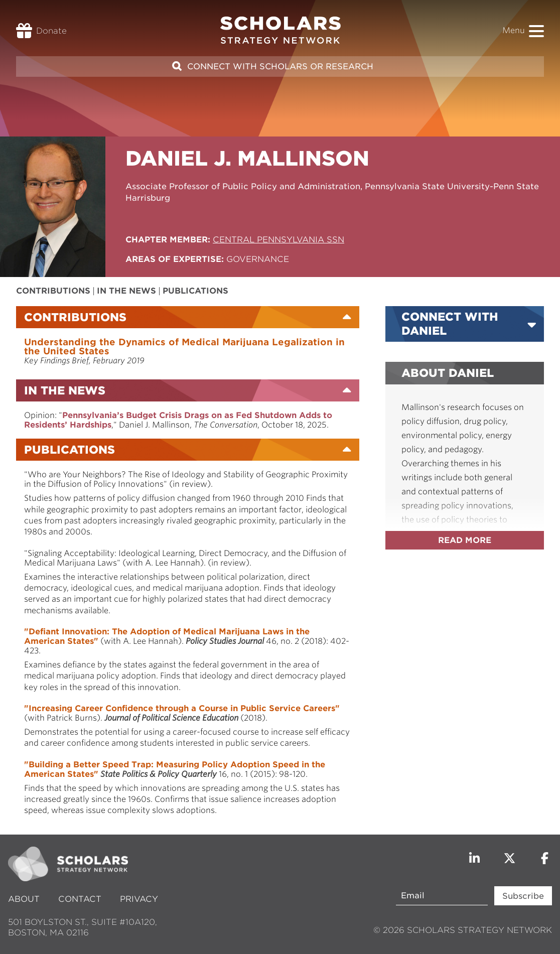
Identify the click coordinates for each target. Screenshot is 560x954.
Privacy (139, 899)
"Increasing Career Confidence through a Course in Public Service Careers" (182, 708)
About (25, 899)
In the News (126, 291)
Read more (465, 540)
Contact (80, 899)
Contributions (53, 291)
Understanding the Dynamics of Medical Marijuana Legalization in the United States (184, 347)
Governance (258, 259)
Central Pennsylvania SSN (278, 240)
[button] (536, 31)
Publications (195, 291)
